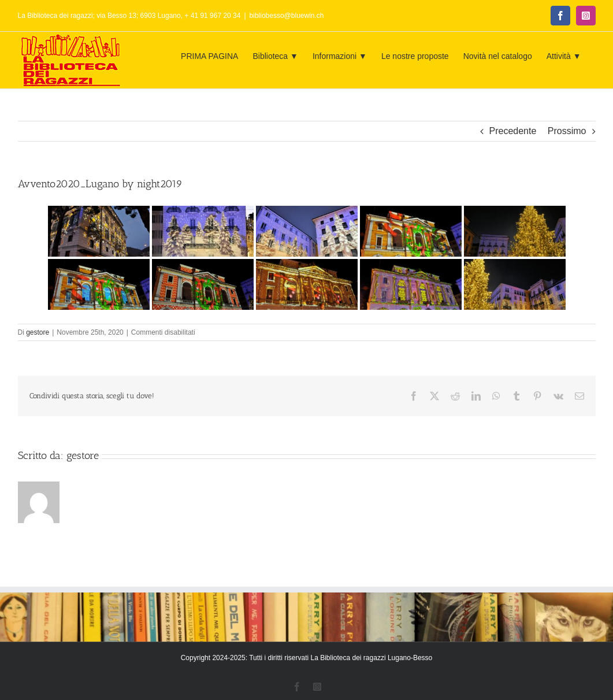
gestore (38, 332)
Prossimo (567, 131)
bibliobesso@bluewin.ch (287, 16)
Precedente (513, 131)
